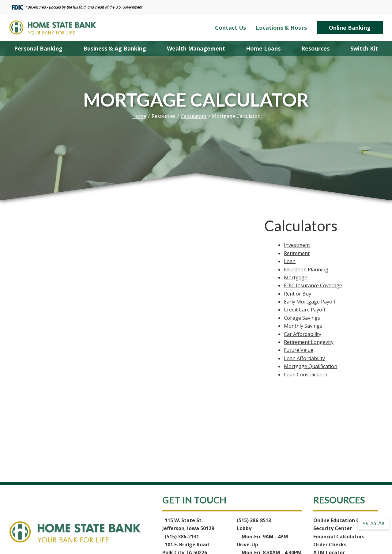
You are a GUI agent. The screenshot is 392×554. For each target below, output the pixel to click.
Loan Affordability (304, 358)
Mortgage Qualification (311, 366)
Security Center (333, 528)
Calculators (194, 116)
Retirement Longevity (309, 342)
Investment (297, 245)
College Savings (302, 318)
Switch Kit (364, 48)
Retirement (297, 253)
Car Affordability (303, 334)
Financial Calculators (339, 537)
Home (139, 116)
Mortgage (296, 277)
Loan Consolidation (306, 375)
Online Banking (350, 28)
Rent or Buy (298, 294)
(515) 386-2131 (182, 537)
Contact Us (230, 28)
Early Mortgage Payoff (310, 302)
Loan (290, 261)
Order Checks (330, 545)
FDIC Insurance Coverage (313, 285)
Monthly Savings (303, 326)
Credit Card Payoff (305, 310)
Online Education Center (343, 520)
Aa (365, 523)
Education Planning (306, 269)
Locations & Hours (281, 28)
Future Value (299, 350)
